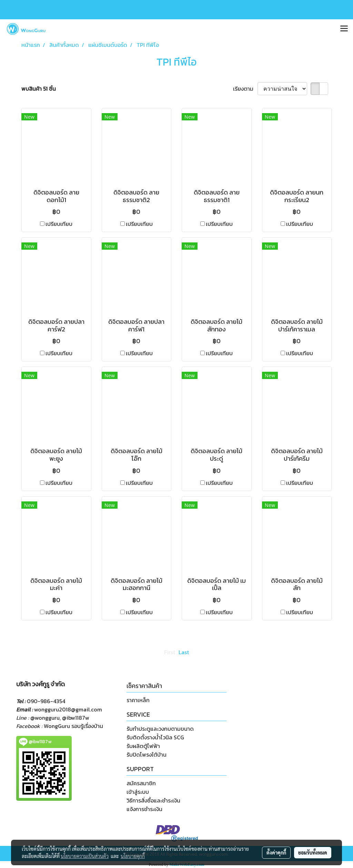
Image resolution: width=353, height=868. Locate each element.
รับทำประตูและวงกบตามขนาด (160, 729)
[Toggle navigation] (344, 29)
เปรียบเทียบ (59, 224)
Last (184, 652)
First (170, 652)
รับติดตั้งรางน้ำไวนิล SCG (155, 737)
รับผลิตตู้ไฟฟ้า (143, 746)
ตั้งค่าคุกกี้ (276, 852)
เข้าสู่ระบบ (138, 792)
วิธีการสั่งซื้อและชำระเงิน (153, 800)
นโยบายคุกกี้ (133, 856)
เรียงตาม (245, 89)
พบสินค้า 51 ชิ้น (39, 89)
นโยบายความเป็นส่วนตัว (85, 856)
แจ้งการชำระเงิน (144, 809)
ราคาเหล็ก (138, 700)
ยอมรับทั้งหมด (313, 852)
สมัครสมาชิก (141, 783)
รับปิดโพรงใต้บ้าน (147, 755)
